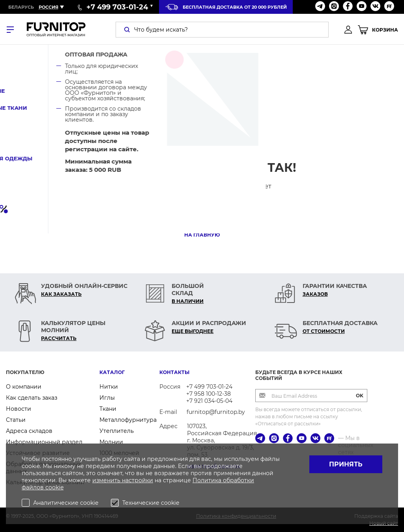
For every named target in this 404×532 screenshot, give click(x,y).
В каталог (202, 214)
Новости (19, 409)
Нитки (109, 387)
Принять (346, 464)
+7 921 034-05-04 (209, 401)
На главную (202, 235)
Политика (208, 480)
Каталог (112, 372)
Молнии (111, 442)
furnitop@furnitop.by (216, 412)
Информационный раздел (44, 442)
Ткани (108, 409)
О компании (24, 387)
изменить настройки (123, 480)
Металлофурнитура (128, 420)
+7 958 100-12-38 (209, 394)
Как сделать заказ (32, 398)
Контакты (174, 372)
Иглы (107, 398)
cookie (54, 487)
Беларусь (21, 7)
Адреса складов (29, 431)
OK (360, 396)
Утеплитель (117, 431)
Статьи (16, 420)
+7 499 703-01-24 (209, 387)
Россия (49, 7)
